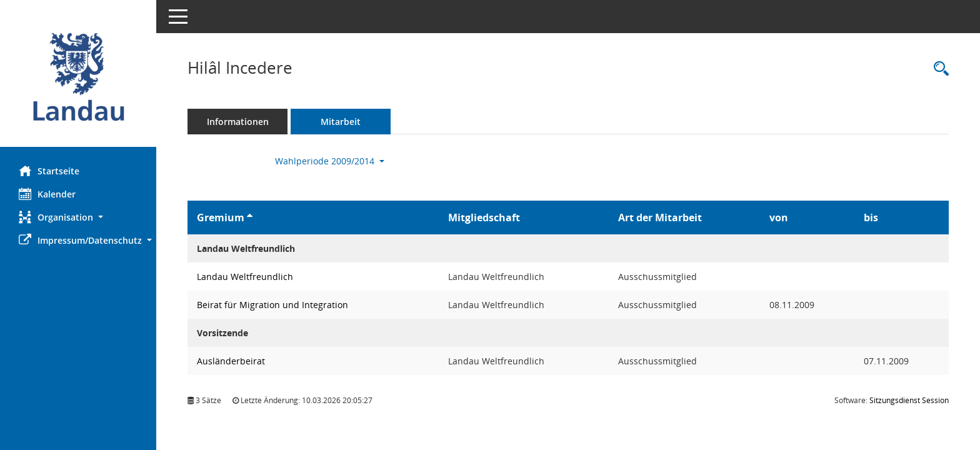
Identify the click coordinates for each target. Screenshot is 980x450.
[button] (78, 217)
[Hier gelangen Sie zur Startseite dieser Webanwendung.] (78, 78)
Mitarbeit (341, 122)
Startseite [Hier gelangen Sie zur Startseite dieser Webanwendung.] (49, 171)
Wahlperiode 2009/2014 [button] (330, 161)
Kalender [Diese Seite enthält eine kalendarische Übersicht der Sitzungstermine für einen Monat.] (47, 194)
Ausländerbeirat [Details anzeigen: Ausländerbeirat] (231, 361)
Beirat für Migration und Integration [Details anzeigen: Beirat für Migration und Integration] (272, 305)
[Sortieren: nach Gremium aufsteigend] (250, 217)
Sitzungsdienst (909, 400)
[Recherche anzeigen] (938, 69)
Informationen (238, 122)
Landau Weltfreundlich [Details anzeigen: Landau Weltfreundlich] (245, 277)
